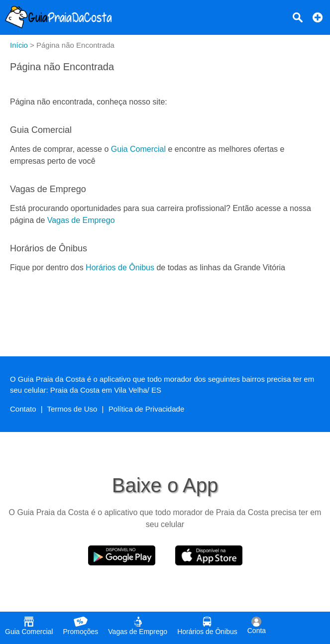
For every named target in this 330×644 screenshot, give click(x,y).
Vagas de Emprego (81, 220)
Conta (257, 626)
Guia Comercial (138, 149)
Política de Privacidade (147, 409)
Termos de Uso (72, 409)
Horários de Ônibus (120, 268)
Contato (23, 409)
